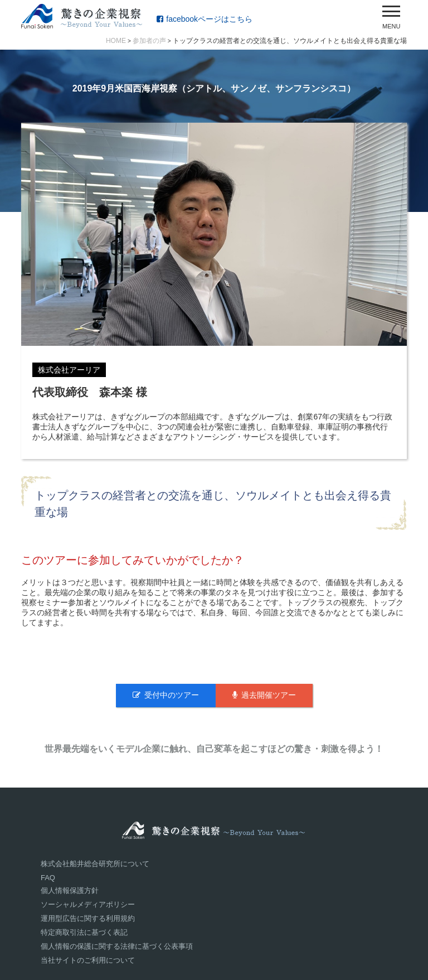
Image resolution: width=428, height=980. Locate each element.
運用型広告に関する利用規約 (88, 918)
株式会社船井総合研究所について (95, 864)
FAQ (48, 878)
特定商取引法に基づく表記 (84, 932)
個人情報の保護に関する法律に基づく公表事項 (117, 946)
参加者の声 (149, 41)
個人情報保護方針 (70, 890)
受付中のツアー (166, 695)
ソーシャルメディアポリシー (88, 904)
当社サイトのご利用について (88, 960)
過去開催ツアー (264, 695)
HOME (116, 41)
